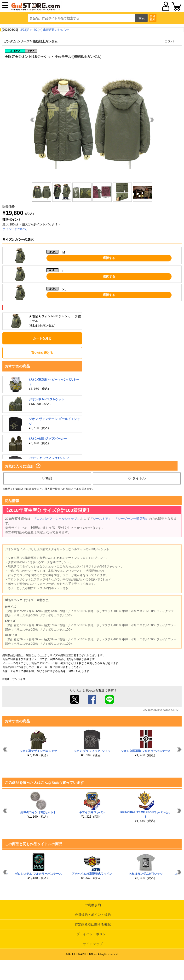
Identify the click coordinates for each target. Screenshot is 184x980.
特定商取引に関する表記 (93, 924)
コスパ (169, 41)
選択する (109, 258)
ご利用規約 (93, 905)
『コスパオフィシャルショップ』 (57, 519)
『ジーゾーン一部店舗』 (132, 519)
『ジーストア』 (101, 519)
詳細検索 (153, 18)
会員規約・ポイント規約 (93, 915)
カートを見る (42, 338)
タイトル (137, 478)
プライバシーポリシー (93, 934)
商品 (47, 478)
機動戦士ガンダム (45, 41)
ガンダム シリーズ (17, 41)
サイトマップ (93, 944)
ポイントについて (15, 229)
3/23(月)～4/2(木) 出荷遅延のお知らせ (45, 30)
